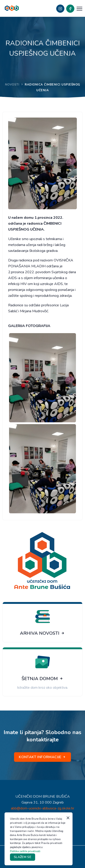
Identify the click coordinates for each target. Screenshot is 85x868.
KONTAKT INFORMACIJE (42, 757)
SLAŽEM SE (23, 857)
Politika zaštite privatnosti (25, 851)
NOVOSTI (12, 85)
